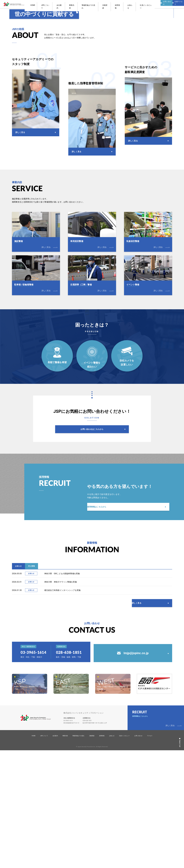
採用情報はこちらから (101, 607)
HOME (54, 4)
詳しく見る (141, 712)
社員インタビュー (137, 4)
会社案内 (74, 4)
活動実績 (107, 4)
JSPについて (64, 4)
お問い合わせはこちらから (92, 525)
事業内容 (83, 4)
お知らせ (125, 4)
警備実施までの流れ (95, 4)
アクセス (150, 854)
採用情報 (116, 4)
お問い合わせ (138, 854)
